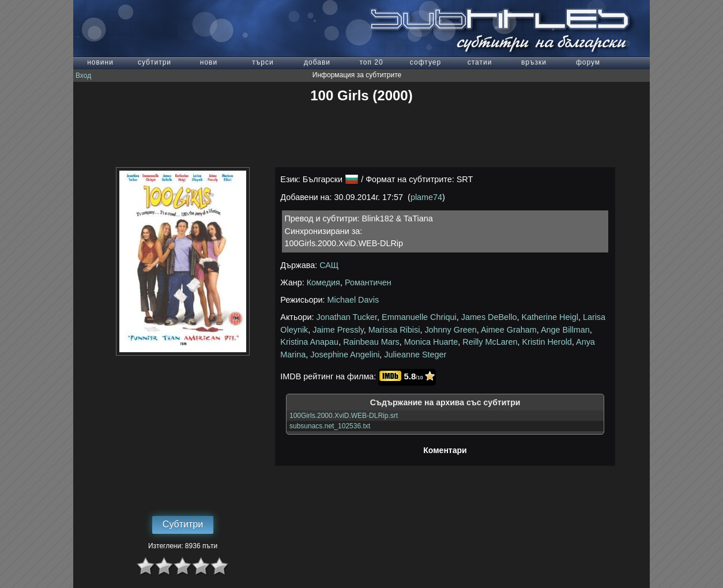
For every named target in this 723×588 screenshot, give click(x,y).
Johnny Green (450, 330)
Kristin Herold (547, 342)
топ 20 (371, 62)
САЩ (329, 265)
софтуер (425, 62)
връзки (534, 62)
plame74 (426, 197)
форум (588, 62)
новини (100, 62)
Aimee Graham (509, 330)
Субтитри (183, 524)
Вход (83, 76)
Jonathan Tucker (347, 317)
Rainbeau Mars (371, 342)
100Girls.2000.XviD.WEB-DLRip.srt (344, 416)
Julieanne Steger (415, 355)
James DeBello (489, 317)
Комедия (323, 282)
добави (317, 62)
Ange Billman (565, 330)
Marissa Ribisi (394, 330)
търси (263, 62)
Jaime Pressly (338, 330)
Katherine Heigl (549, 317)
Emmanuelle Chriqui (419, 317)
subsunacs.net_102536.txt (330, 426)
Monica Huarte (431, 342)
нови (209, 62)
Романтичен (368, 282)
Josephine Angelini (345, 355)
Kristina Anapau (309, 342)
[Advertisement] (361, 135)
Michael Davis (353, 300)
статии (480, 62)
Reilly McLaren (490, 342)
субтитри (155, 62)
